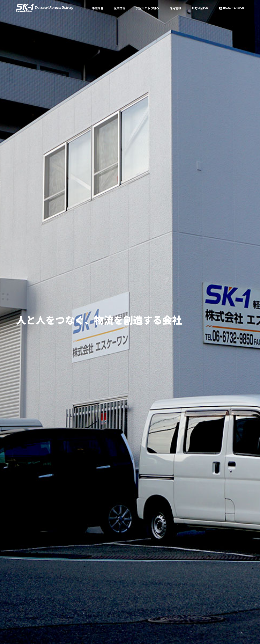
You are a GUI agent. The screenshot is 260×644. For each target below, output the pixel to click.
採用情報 (175, 8)
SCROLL (240, 633)
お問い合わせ (200, 8)
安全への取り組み (147, 8)
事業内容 (98, 8)
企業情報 (120, 8)
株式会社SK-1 (49, 8)
